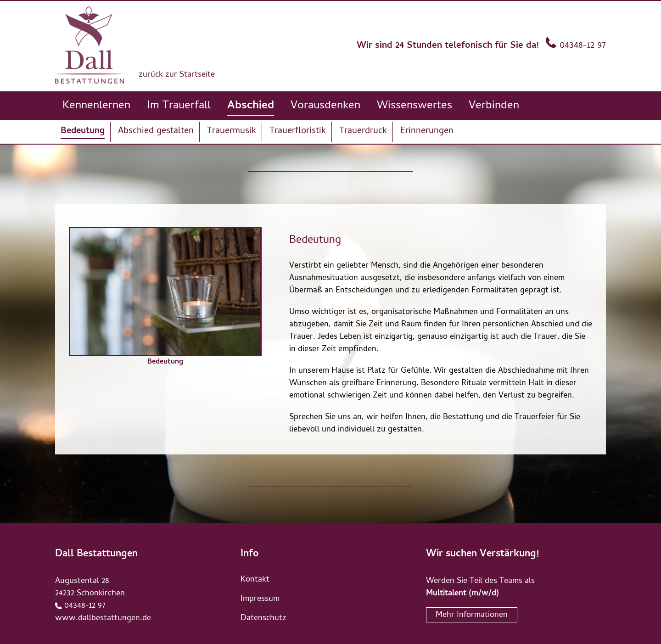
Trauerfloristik (298, 132)
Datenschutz (263, 619)
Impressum (260, 599)
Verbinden (494, 106)
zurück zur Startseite (177, 75)
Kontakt (255, 580)
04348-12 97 (583, 46)
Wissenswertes (415, 106)
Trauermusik (232, 132)
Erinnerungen (427, 132)
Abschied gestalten (156, 132)
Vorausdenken (325, 106)
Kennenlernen (96, 106)
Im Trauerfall (179, 106)
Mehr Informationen (472, 615)
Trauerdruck (363, 132)
